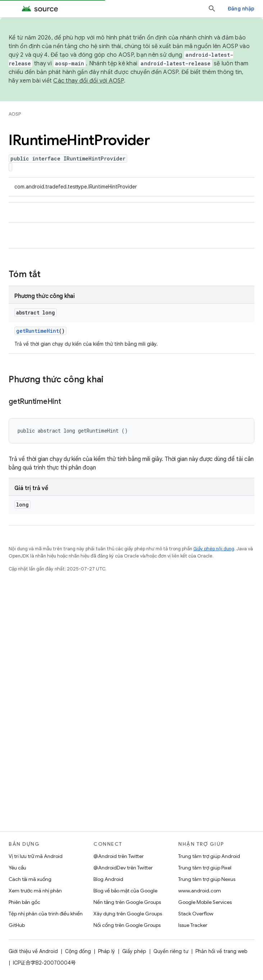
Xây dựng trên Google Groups (128, 914)
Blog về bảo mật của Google (125, 891)
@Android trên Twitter (119, 856)
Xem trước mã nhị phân (35, 891)
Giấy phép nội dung (214, 549)
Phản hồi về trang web (222, 951)
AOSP (15, 114)
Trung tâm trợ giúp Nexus (207, 879)
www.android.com (200, 891)
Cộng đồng (78, 951)
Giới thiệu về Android (33, 951)
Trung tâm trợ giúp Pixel (205, 868)
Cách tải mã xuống (30, 879)
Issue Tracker (193, 925)
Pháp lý (107, 951)
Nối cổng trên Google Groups (127, 925)
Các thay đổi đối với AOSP (88, 81)
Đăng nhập (241, 9)
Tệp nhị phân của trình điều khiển (46, 914)
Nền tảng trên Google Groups (127, 902)
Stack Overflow (196, 914)
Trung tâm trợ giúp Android (209, 856)
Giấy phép (134, 951)
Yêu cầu (17, 868)
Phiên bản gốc (24, 902)
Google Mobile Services (205, 902)
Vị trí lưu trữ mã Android (36, 856)
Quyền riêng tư (171, 951)
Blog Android (108, 879)
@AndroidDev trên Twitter (123, 868)
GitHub (17, 925)
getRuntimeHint (38, 331)
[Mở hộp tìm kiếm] (212, 9)
